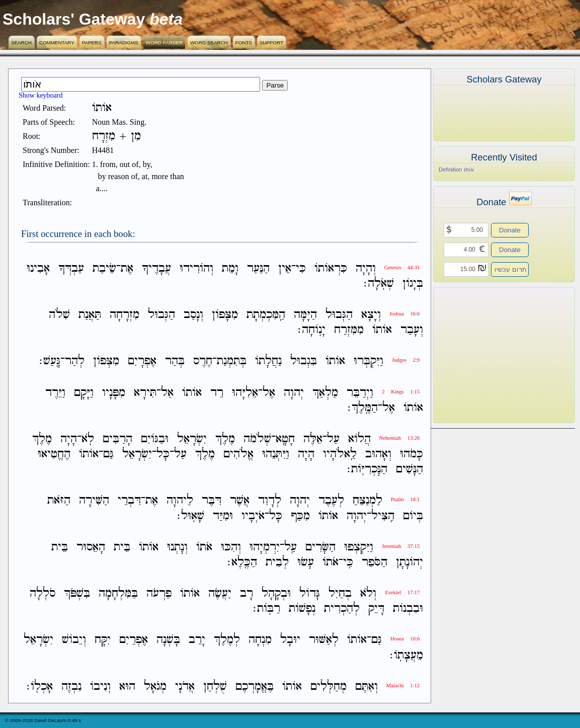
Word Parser (164, 43)
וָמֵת (230, 268)
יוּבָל (290, 640)
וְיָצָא (371, 315)
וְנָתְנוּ (177, 547)
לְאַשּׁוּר (324, 640)
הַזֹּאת (59, 501)
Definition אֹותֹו (456, 170)
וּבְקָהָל (276, 593)
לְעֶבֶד (331, 501)
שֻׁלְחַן (215, 686)
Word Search (209, 43)
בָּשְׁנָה (168, 640)
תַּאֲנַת (90, 315)
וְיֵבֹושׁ (74, 640)
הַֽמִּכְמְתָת (266, 315)
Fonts (244, 43)
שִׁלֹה (59, 315)
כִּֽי (348, 562)
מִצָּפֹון (225, 315)
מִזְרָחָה (125, 315)
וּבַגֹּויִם (155, 439)
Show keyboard (41, 95)
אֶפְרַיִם (134, 640)
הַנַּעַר (258, 268)
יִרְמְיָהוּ (265, 547)
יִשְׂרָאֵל (192, 439)
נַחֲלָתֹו (268, 361)
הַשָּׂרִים (320, 547)
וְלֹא (368, 593)
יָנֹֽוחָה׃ (312, 330)
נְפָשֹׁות (302, 609)
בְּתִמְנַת (232, 361)
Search (21, 43)
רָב (246, 593)
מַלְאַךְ (325, 393)
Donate (510, 230)
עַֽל (291, 547)
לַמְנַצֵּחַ (367, 501)
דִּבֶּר (212, 501)
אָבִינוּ (38, 268)
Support (271, 43)
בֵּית (122, 547)
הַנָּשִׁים (409, 469)
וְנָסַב (193, 315)
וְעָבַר (412, 330)
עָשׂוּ (306, 562)
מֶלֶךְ (225, 439)
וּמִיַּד (223, 516)
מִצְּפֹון (106, 361)
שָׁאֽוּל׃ (191, 516)
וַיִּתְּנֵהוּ (276, 454)
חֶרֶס (203, 361)
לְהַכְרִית (342, 609)
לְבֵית (277, 562)
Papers (92, 43)
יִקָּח (103, 640)
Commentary (57, 43)
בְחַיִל (340, 593)
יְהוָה (294, 393)
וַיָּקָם (84, 393)
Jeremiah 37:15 (401, 546)
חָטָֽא (285, 439)
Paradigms (124, 43)
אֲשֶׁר (240, 501)
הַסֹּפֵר (375, 562)
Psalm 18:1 (405, 499)
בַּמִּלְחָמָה (118, 593)
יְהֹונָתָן (409, 562)
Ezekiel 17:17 (402, 592)
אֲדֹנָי (185, 686)
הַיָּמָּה (305, 315)
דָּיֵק (376, 609)
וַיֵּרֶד (55, 393)
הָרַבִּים (117, 439)
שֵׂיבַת (104, 268)
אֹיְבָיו (253, 516)
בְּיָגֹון (413, 284)
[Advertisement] (489, 355)
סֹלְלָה (43, 593)
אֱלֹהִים (238, 454)
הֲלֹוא (359, 439)
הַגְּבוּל (339, 315)
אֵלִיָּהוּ (245, 393)
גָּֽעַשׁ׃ (50, 361)
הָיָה (69, 439)
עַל (333, 439)
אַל (167, 393)
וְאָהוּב (378, 454)
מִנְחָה (260, 640)
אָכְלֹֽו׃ (40, 686)
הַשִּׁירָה (94, 501)
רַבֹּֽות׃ (267, 609)
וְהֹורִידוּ (196, 268)
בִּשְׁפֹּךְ (77, 593)
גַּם (108, 454)
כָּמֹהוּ (411, 454)
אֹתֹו (204, 547)
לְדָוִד (270, 501)
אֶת (127, 268)
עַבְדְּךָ (71, 268)
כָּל (163, 454)
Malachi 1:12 (403, 685)
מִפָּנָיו (114, 393)
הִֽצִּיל (383, 516)
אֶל (269, 393)
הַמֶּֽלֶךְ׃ (363, 408)
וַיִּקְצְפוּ (359, 547)
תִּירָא (145, 393)
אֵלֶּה (313, 439)
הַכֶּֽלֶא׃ (242, 562)
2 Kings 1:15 (401, 392)
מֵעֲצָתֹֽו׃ (406, 655)
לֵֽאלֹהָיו (340, 454)
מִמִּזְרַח (349, 330)
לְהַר (75, 361)
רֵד (217, 393)
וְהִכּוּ (231, 547)
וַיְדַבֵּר (360, 393)
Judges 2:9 (406, 360)
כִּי (301, 268)
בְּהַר (175, 361)
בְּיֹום (413, 516)
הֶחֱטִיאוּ (54, 454)
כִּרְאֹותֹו (331, 268)
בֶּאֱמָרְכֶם (255, 686)
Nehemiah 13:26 (400, 438)
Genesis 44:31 (402, 267)
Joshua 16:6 (405, 314)
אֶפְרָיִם (142, 361)
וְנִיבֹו (100, 686)
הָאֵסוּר (91, 547)
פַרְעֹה (159, 593)
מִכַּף (300, 516)
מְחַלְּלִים (328, 686)
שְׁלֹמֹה (257, 439)
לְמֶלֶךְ (227, 640)
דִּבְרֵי (129, 501)
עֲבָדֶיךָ (156, 268)
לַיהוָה (180, 501)
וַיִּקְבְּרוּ (368, 361)
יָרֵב (197, 640)
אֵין (285, 268)
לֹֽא (88, 439)
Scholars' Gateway (74, 19)
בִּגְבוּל (304, 361)
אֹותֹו (382, 330)
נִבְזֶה (71, 686)
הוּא (127, 686)
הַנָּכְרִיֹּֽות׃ (367, 469)
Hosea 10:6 (405, 639)
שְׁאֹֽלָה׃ (379, 284)
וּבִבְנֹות (408, 609)
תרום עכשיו (511, 269)
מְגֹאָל (155, 686)
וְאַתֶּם (366, 686)
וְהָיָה (366, 268)
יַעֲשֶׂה (220, 593)
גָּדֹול (310, 593)
